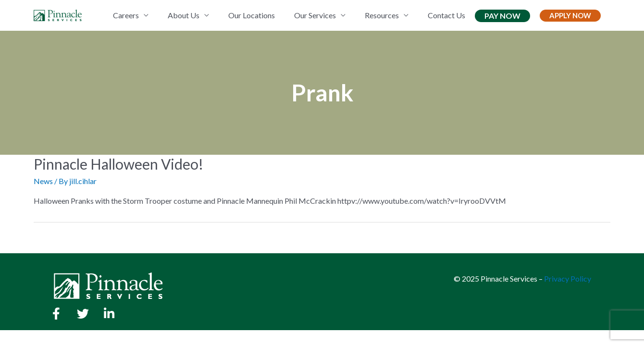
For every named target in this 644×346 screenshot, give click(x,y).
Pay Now (502, 16)
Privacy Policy (568, 278)
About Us (184, 15)
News (43, 181)
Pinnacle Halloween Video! (118, 164)
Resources (382, 15)
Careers (126, 15)
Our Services (315, 15)
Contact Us (446, 15)
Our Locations (252, 15)
